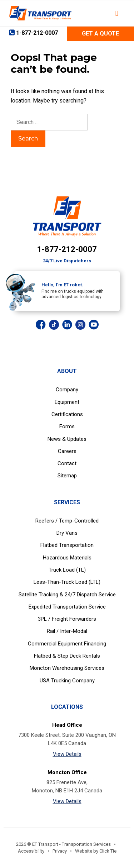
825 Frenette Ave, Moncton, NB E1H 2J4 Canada (67, 786)
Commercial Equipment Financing (67, 644)
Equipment (67, 402)
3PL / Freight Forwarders (67, 619)
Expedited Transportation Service (67, 607)
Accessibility (31, 851)
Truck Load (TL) (67, 570)
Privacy (60, 851)
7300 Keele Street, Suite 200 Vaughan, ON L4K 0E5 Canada (67, 739)
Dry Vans (67, 533)
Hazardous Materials (67, 558)
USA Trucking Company (67, 681)
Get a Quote (100, 34)
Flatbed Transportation (67, 545)
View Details (67, 754)
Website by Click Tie (96, 851)
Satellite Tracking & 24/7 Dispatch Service (67, 595)
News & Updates (67, 439)
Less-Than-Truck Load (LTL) (67, 582)
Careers (67, 451)
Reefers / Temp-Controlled (67, 521)
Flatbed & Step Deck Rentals (67, 656)
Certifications (67, 414)
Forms (67, 426)
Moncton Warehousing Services (67, 668)
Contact (67, 463)
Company (67, 390)
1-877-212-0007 (67, 249)
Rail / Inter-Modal (67, 631)
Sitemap (67, 476)
